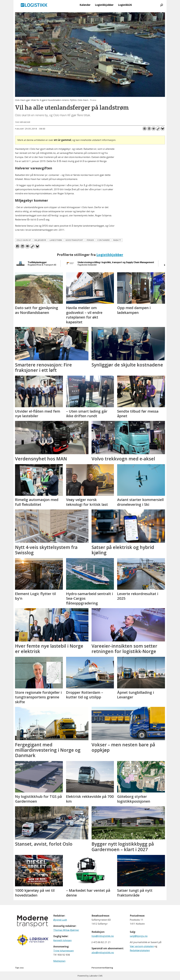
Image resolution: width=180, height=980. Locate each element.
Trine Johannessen (63, 951)
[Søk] (162, 5)
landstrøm (56, 240)
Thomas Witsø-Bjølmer (66, 930)
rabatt (117, 240)
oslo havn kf (24, 240)
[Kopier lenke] (158, 129)
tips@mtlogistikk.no (103, 936)
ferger (90, 240)
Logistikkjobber (104, 5)
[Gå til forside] (34, 5)
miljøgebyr (40, 240)
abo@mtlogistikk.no (103, 952)
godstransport (74, 240)
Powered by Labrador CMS (90, 976)
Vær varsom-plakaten (142, 946)
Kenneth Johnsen (62, 940)
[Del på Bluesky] (163, 129)
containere (103, 240)
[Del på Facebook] (145, 129)
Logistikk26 (125, 5)
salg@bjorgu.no (139, 936)
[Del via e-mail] (154, 129)
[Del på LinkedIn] (149, 129)
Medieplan (59, 961)
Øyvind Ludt (60, 920)
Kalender (85, 5)
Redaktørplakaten (140, 950)
